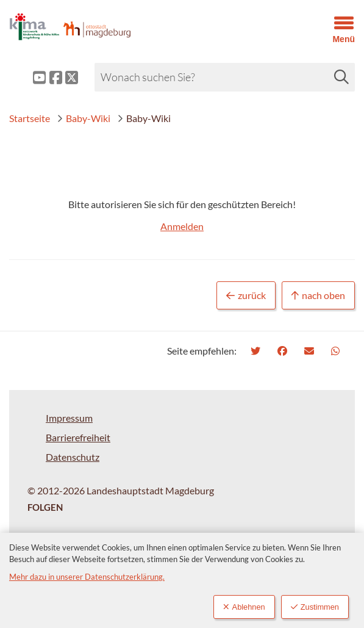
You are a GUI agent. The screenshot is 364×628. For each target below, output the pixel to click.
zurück (246, 296)
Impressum (69, 418)
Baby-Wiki (84, 118)
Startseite (30, 118)
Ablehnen (244, 607)
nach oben (318, 296)
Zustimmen (315, 607)
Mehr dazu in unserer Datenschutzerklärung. (87, 577)
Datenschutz (73, 457)
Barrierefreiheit (78, 437)
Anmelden (182, 226)
